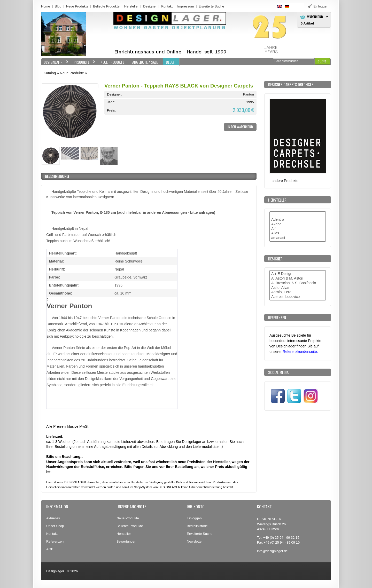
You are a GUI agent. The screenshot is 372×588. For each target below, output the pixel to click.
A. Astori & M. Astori (298, 279)
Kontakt (167, 6)
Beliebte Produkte (106, 6)
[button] (322, 61)
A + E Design (298, 274)
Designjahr (55, 62)
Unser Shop (55, 526)
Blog (58, 6)
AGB (50, 549)
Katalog (50, 73)
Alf (298, 229)
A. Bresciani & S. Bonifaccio (298, 283)
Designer (150, 6)
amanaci (298, 238)
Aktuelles (53, 518)
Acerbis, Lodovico (298, 297)
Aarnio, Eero (298, 292)
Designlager (55, 571)
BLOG (170, 62)
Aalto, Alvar (298, 288)
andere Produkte (285, 181)
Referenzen (55, 541)
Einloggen (194, 518)
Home (46, 6)
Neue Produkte (77, 6)
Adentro (298, 220)
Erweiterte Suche (200, 534)
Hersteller (131, 6)
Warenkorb (315, 17)
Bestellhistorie (197, 526)
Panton (248, 94)
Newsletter (195, 541)
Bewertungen (126, 541)
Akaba (298, 224)
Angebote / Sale (145, 62)
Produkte (83, 62)
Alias (298, 233)
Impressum (185, 6)
